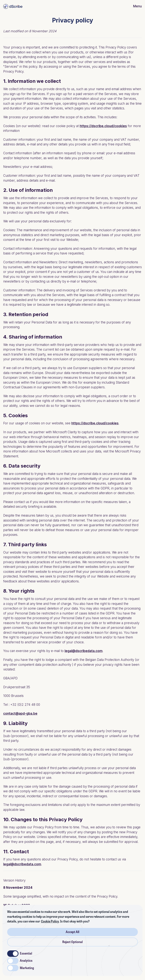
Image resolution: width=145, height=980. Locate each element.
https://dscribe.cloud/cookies (103, 126)
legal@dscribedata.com (84, 651)
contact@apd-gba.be (20, 713)
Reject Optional (72, 942)
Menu (137, 6)
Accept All (72, 932)
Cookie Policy (50, 921)
